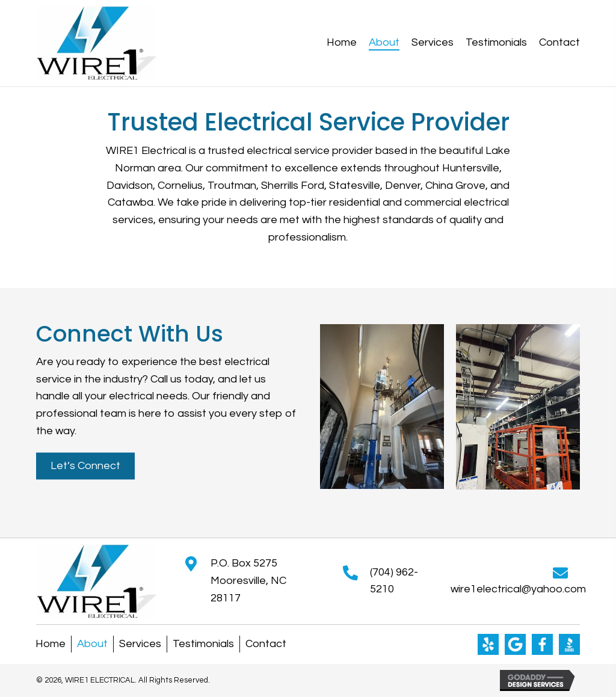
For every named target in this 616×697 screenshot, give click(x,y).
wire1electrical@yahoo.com (518, 589)
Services (140, 644)
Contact (266, 644)
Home (51, 644)
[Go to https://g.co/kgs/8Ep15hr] (515, 644)
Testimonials (203, 644)
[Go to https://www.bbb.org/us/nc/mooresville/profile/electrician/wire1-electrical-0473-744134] (569, 644)
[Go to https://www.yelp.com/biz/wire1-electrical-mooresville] (488, 644)
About (92, 644)
